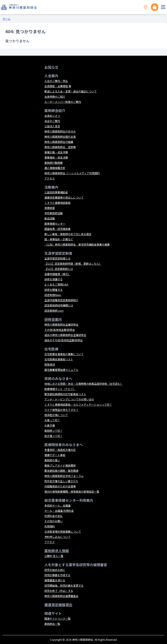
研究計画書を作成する (57, 575)
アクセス (50, 178)
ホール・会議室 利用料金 (59, 511)
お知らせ (51, 67)
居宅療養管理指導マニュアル (61, 370)
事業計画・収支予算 (56, 152)
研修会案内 (53, 319)
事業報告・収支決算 (56, 157)
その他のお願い (54, 521)
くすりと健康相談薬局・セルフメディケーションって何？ (78, 404)
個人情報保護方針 (55, 168)
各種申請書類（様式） (57, 274)
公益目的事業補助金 (56, 192)
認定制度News (53, 295)
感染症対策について (56, 415)
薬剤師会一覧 (52, 624)
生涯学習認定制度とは (57, 258)
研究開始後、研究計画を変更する (64, 585)
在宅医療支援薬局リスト (59, 359)
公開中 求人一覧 (54, 556)
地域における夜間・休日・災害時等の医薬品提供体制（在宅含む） (84, 384)
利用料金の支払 (54, 516)
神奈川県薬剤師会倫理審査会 (61, 596)
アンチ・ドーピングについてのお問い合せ (69, 399)
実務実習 (50, 208)
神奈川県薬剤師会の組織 (59, 142)
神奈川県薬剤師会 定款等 (60, 147)
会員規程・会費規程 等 (58, 86)
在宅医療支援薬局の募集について (64, 354)
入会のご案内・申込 (56, 81)
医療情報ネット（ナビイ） (60, 389)
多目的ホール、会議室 (57, 505)
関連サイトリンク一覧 (57, 618)
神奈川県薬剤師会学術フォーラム (64, 476)
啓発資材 (50, 364)
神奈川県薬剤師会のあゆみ (60, 131)
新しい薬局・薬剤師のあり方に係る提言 (68, 234)
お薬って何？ (52, 420)
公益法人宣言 (52, 126)
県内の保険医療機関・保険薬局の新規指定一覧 (72, 491)
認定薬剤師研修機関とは (59, 305)
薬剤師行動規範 (54, 163)
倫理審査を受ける (55, 580)
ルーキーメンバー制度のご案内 (63, 102)
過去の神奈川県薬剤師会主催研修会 (65, 335)
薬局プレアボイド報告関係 (60, 465)
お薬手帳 (50, 425)
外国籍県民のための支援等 (60, 486)
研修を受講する (54, 279)
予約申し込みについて (57, 537)
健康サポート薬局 (55, 455)
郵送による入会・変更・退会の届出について (71, 91)
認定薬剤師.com (54, 310)
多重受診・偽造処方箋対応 (60, 450)
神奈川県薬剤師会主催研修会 (61, 324)
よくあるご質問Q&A (56, 284)
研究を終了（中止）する (59, 591)
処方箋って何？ (53, 436)
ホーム (7, 19)
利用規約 (50, 526)
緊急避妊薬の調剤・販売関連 (61, 471)
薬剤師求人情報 (57, 551)
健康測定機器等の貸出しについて (64, 197)
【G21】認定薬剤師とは (59, 269)
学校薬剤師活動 (54, 213)
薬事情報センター (55, 223)
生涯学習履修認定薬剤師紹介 (61, 300)
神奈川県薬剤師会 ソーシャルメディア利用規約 (72, 173)
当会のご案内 (52, 121)
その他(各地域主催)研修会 (60, 330)
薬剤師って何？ (53, 431)
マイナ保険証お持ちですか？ (61, 410)
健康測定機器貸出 (58, 605)
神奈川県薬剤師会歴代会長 (60, 136)
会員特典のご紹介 (55, 96)
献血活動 (50, 218)
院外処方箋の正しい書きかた (61, 481)
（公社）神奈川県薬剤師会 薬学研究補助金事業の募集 (77, 244)
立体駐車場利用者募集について (63, 531)
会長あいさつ (52, 116)
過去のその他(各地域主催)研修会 (64, 340)
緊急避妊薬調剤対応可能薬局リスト (65, 394)
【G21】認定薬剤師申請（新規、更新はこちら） (73, 263)
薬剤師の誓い (52, 460)
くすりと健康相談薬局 (57, 203)
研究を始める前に (55, 570)
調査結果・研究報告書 (57, 229)
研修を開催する (54, 290)
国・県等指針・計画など (59, 239)
